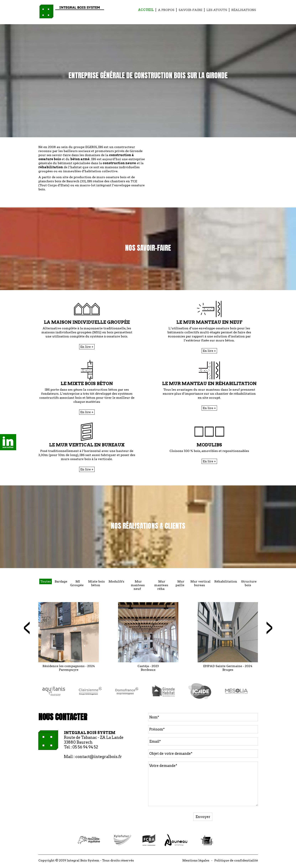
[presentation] (27, 628)
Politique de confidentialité (236, 860)
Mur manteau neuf (138, 585)
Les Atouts (217, 10)
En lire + (87, 347)
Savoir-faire (190, 10)
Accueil (146, 10)
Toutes (46, 581)
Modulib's (116, 581)
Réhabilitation (226, 581)
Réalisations (244, 10)
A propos (166, 10)
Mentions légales (196, 860)
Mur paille (180, 583)
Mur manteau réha (161, 585)
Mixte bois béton (96, 583)
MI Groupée (77, 583)
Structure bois (249, 583)
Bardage (61, 581)
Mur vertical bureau (200, 583)
